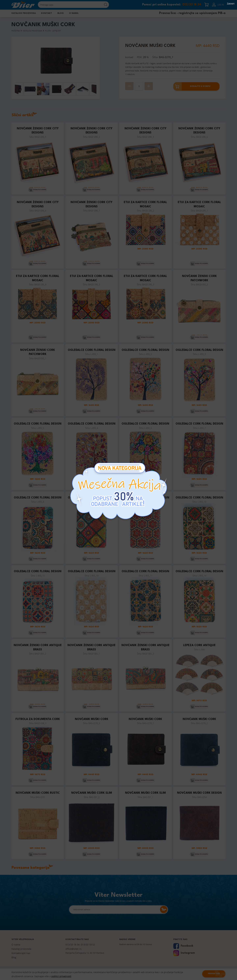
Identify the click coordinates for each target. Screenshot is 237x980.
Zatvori (231, 4)
